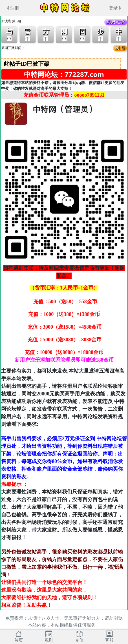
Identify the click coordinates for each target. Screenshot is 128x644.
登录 (116, 8)
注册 (12, 8)
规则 (49, 636)
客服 (109, 636)
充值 (79, 636)
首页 (19, 636)
